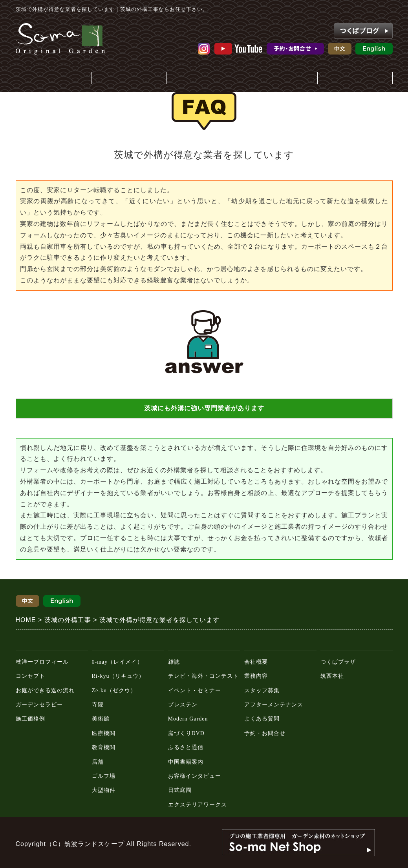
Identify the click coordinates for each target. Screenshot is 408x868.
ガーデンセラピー (39, 705)
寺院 (98, 705)
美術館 (101, 719)
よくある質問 (262, 719)
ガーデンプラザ (355, 79)
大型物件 (104, 790)
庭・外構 (53, 79)
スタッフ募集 (262, 691)
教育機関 (104, 747)
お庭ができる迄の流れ (45, 691)
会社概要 (256, 662)
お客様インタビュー (195, 776)
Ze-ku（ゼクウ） (114, 691)
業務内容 (256, 676)
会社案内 (280, 79)
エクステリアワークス (198, 805)
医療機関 (104, 733)
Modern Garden (188, 719)
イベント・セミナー (195, 691)
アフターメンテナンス (274, 705)
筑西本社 (332, 676)
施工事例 (129, 79)
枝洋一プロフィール (42, 662)
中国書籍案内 (186, 762)
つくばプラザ (338, 662)
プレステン (183, 705)
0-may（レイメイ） (118, 662)
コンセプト (30, 676)
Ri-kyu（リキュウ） (118, 676)
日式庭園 (180, 790)
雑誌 (174, 662)
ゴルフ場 (104, 776)
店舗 (98, 762)
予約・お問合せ (265, 733)
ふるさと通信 (186, 747)
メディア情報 (204, 79)
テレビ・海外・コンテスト (203, 676)
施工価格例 (30, 719)
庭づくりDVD (186, 733)
